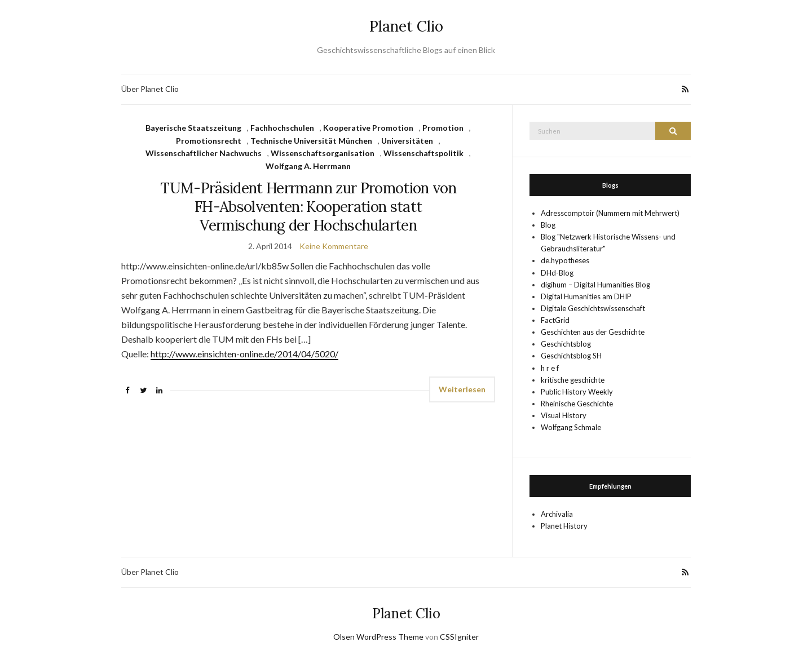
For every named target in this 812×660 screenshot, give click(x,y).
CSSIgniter (459, 637)
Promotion (443, 128)
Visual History (564, 415)
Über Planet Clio (150, 89)
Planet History (564, 526)
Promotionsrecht (209, 141)
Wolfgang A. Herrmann (308, 166)
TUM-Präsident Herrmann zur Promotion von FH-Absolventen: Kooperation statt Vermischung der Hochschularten (308, 207)
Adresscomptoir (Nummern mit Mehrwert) (610, 213)
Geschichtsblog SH (571, 356)
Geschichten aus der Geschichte (593, 332)
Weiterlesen (462, 389)
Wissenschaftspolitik (423, 153)
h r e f (550, 368)
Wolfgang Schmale (571, 427)
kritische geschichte (573, 380)
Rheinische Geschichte (577, 404)
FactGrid (555, 320)
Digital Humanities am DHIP (586, 296)
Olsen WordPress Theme (378, 637)
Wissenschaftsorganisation (323, 153)
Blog (548, 225)
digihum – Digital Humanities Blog (595, 285)
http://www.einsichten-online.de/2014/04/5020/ (244, 354)
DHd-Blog (557, 273)
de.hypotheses (565, 260)
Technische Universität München (311, 141)
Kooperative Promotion (368, 128)
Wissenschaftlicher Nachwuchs (204, 153)
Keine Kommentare (334, 246)
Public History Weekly (577, 392)
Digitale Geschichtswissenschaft (593, 308)
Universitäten (407, 141)
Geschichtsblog (566, 344)
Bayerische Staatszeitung (193, 128)
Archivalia (557, 514)
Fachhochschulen (282, 128)
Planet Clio (406, 26)
